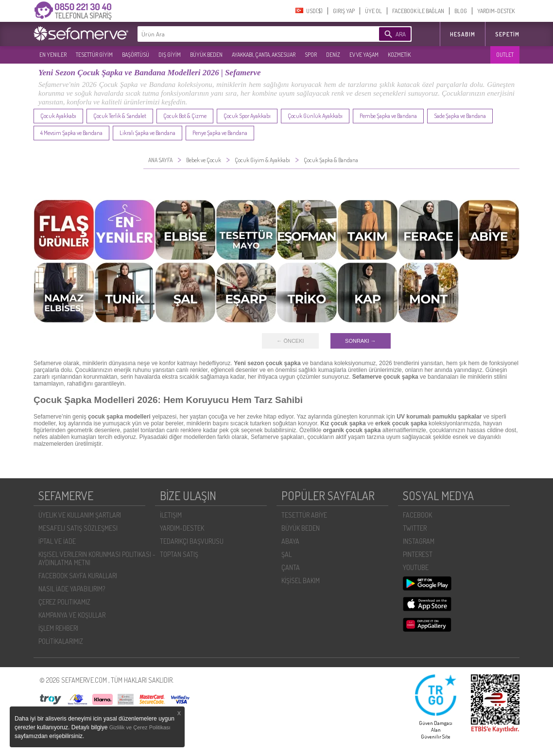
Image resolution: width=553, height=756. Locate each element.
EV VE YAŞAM (364, 55)
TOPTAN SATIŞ (179, 554)
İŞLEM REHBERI (58, 628)
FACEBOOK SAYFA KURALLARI (78, 576)
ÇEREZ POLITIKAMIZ (64, 602)
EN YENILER (53, 55)
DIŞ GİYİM (170, 55)
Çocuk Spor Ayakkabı (247, 116)
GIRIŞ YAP (344, 11)
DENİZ (333, 55)
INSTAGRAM (419, 541)
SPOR (311, 55)
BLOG (461, 11)
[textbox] (243, 34)
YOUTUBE (416, 567)
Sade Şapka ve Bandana (460, 116)
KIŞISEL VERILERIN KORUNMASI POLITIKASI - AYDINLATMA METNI (97, 558)
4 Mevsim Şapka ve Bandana (71, 133)
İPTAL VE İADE (57, 541)
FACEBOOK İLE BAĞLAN (418, 11)
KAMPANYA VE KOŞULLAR (72, 615)
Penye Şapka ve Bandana (220, 133)
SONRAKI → (361, 341)
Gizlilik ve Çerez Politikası (140, 727)
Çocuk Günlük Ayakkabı (315, 116)
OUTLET (505, 55)
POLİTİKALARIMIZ (61, 641)
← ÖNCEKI (290, 341)
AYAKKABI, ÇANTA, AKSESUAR (264, 55)
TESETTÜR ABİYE (304, 515)
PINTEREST (418, 554)
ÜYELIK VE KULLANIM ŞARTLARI (80, 515)
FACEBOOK (417, 515)
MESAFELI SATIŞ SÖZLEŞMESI (78, 528)
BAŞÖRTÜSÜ (136, 55)
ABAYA (290, 541)
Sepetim (507, 34)
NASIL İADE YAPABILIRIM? (72, 589)
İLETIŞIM (171, 515)
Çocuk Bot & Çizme (185, 116)
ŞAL (286, 554)
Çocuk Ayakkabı (58, 116)
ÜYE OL (373, 11)
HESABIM (463, 34)
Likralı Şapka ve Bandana (147, 133)
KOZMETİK (399, 55)
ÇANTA (291, 567)
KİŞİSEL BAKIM (301, 580)
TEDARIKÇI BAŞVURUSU (192, 541)
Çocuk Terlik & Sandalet (120, 116)
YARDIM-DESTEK (496, 11)
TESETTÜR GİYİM (94, 55)
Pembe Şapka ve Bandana (388, 116)
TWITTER (415, 528)
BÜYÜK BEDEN (206, 55)
